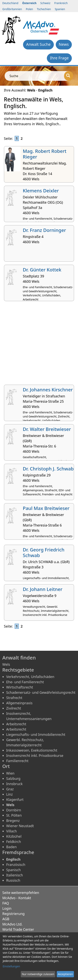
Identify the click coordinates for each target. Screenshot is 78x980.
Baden (11, 847)
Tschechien (44, 9)
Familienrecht (17, 761)
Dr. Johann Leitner (43, 589)
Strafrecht (14, 698)
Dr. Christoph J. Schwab (48, 469)
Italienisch (15, 875)
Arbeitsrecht (16, 724)
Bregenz (13, 821)
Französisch (16, 865)
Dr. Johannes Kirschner (48, 390)
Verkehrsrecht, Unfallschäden (30, 677)
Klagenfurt (15, 799)
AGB (6, 919)
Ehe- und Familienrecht (25, 682)
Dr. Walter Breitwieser (47, 429)
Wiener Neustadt (20, 826)
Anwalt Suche (38, 44)
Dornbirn (14, 810)
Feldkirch (14, 842)
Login (7, 908)
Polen (29, 9)
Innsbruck (14, 784)
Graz (10, 789)
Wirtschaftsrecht (20, 687)
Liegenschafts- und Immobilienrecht (36, 734)
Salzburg (13, 778)
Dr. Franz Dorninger (44, 230)
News (64, 44)
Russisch (13, 880)
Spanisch (13, 870)
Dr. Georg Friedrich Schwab (44, 552)
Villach (12, 831)
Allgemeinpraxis (19, 703)
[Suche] (69, 76)
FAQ (6, 903)
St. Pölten (14, 815)
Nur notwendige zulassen (38, 974)
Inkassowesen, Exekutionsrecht (32, 750)
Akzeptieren (65, 974)
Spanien (60, 9)
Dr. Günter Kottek (42, 270)
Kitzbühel (14, 836)
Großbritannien (12, 9)
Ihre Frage (59, 58)
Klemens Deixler (41, 191)
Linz (9, 794)
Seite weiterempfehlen (21, 893)
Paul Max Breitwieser (46, 508)
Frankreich (61, 3)
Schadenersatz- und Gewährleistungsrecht (41, 692)
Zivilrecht (14, 708)
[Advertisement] (39, 344)
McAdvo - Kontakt (17, 898)
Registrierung (13, 914)
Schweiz (45, 3)
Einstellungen (11, 966)
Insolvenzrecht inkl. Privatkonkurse (35, 755)
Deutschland (10, 3)
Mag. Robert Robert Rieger (45, 154)
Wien (10, 773)
